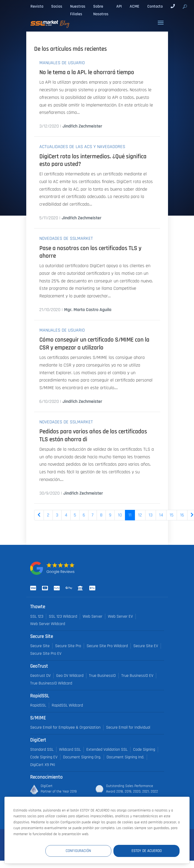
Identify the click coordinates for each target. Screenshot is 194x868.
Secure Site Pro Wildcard (107, 646)
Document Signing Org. (82, 757)
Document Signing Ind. (125, 757)
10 (120, 515)
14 (161, 515)
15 (172, 515)
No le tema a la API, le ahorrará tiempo (87, 72)
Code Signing (144, 750)
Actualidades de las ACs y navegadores (82, 147)
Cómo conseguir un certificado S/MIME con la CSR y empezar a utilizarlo (94, 344)
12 (140, 515)
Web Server (93, 616)
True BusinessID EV (137, 676)
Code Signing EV (44, 757)
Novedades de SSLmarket (66, 238)
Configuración (83, 851)
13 (151, 515)
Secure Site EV (146, 646)
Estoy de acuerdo (148, 851)
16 (182, 515)
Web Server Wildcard (48, 624)
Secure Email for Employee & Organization (65, 727)
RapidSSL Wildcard (67, 705)
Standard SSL (42, 750)
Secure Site (40, 646)
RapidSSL (38, 705)
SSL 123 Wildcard (63, 616)
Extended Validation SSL (107, 750)
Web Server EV (120, 616)
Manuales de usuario (62, 63)
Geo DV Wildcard (70, 676)
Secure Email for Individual (128, 727)
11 (130, 515)
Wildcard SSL (70, 750)
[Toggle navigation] (161, 23)
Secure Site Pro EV (46, 654)
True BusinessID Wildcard (51, 683)
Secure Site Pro (68, 646)
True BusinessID (102, 676)
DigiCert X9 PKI (43, 765)
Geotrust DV (40, 676)
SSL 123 (37, 616)
